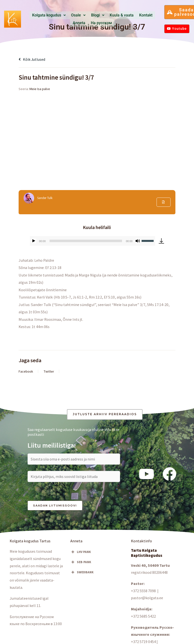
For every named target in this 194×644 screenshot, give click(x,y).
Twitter (49, 371)
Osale (75, 15)
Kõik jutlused (32, 59)
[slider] (86, 241)
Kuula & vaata (111, 15)
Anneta (145, 15)
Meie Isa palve (40, 89)
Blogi (91, 15)
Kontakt (131, 15)
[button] (50, 15)
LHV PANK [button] (81, 552)
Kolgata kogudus (50, 15)
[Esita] (34, 241)
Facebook (26, 371)
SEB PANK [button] (81, 563)
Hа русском (92, 23)
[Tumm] (138, 241)
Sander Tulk (46, 198)
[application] (93, 241)
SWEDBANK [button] (82, 573)
